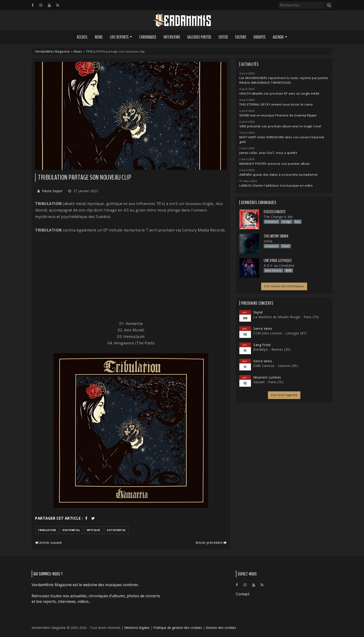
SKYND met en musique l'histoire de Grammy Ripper (278, 115)
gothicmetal (116, 530)
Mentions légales (137, 628)
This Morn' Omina (276, 236)
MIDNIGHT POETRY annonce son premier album (275, 164)
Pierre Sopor (52, 191)
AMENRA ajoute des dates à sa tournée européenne (279, 175)
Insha (268, 241)
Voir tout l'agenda (284, 395)
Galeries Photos (199, 37)
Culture (241, 37)
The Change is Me (278, 217)
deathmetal (71, 530)
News (99, 37)
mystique (94, 530)
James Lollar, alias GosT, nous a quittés (268, 153)
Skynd (258, 312)
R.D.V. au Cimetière (279, 266)
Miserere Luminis (267, 377)
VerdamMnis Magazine (52, 51)
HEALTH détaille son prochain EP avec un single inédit (279, 94)
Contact (243, 594)
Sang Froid (262, 345)
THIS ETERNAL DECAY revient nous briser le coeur (276, 104)
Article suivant (49, 543)
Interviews (172, 37)
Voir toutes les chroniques (284, 286)
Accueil (82, 37)
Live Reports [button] (119, 37)
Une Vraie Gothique (278, 261)
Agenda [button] (278, 37)
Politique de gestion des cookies (178, 628)
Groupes (260, 37)
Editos (223, 37)
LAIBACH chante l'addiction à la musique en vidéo (276, 186)
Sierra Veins (263, 328)
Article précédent (211, 543)
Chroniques (148, 37)
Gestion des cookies (221, 628)
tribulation (47, 530)
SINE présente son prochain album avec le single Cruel (280, 126)
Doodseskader (275, 212)
